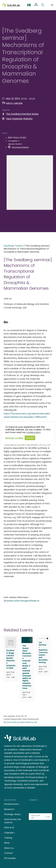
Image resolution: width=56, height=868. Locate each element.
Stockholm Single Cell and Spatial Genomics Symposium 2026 (11, 659)
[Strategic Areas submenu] (21, 814)
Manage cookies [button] (14, 438)
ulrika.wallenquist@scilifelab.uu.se (21, 722)
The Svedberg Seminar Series (22, 114)
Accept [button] (30, 438)
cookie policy (33, 432)
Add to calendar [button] (12, 103)
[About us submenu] (14, 848)
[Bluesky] (38, 807)
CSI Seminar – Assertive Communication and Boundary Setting (43, 652)
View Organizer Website (19, 119)
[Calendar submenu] (15, 833)
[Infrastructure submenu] (19, 804)
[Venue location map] (30, 182)
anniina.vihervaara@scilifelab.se (23, 601)
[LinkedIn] (32, 807)
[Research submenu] (15, 809)
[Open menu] (52, 5)
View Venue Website (20, 147)
